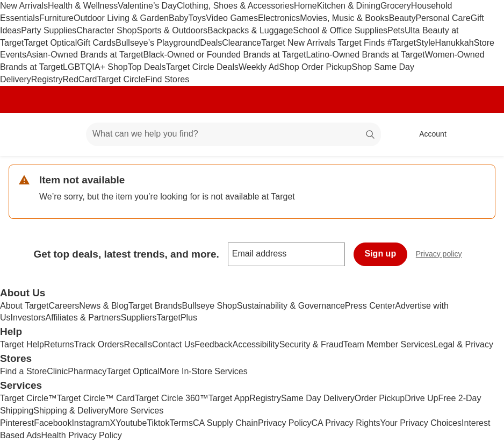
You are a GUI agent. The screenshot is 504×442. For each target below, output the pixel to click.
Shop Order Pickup (315, 67)
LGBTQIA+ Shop (95, 67)
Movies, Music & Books (344, 18)
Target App (229, 398)
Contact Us (173, 344)
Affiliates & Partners (83, 318)
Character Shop (106, 30)
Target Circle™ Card (96, 398)
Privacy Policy (285, 423)
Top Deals (147, 67)
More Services (136, 411)
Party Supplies (49, 30)
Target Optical (50, 43)
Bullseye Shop (210, 306)
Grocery (396, 6)
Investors (28, 318)
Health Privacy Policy (82, 435)
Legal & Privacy (463, 344)
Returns (59, 344)
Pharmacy (87, 371)
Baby (178, 18)
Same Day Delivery (318, 398)
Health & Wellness (83, 6)
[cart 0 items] (481, 134)
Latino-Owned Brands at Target (366, 55)
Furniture (56, 18)
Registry (47, 79)
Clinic (57, 371)
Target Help (22, 344)
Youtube (131, 423)
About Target (24, 306)
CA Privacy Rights (346, 423)
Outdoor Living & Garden (121, 18)
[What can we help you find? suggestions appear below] (233, 134)
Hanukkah (455, 43)
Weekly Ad (259, 67)
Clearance (242, 43)
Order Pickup (380, 398)
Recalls (138, 344)
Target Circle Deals (202, 67)
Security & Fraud (311, 344)
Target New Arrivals (299, 43)
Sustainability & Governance (291, 306)
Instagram (91, 423)
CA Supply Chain (225, 423)
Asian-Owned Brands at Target (85, 55)
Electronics (279, 18)
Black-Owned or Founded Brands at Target (225, 55)
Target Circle (121, 79)
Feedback (213, 344)
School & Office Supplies (340, 30)
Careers (64, 306)
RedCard (80, 79)
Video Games (232, 18)
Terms (181, 423)
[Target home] (24, 134)
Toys (197, 18)
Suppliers (139, 318)
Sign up (381, 254)
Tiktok (158, 423)
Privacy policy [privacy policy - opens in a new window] (443, 255)
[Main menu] (61, 134)
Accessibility (255, 344)
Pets (396, 30)
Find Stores (167, 79)
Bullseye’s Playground (158, 43)
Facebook (53, 423)
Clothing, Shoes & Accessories (235, 6)
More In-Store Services (204, 371)
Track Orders (99, 344)
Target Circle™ (28, 398)
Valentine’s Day (147, 6)
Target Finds (362, 43)
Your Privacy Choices (421, 423)
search (371, 135)
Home (305, 6)
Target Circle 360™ (172, 398)
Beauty (402, 18)
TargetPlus (177, 318)
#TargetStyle (411, 43)
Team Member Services (388, 344)
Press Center (370, 306)
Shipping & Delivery (71, 411)
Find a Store (23, 371)
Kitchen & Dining (349, 6)
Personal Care (443, 18)
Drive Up (421, 398)
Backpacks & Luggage (250, 30)
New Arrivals (24, 6)
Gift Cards (96, 43)
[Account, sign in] (427, 134)
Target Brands (155, 306)
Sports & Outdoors (172, 30)
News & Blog (104, 306)
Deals (211, 43)
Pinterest (17, 423)
